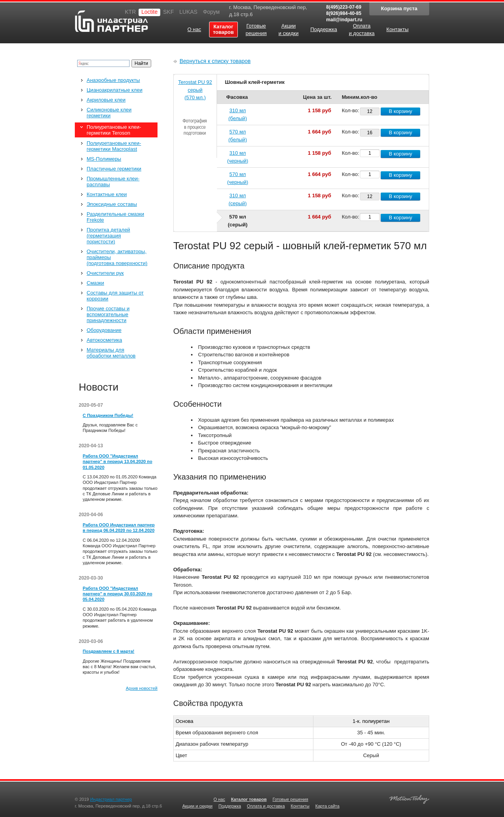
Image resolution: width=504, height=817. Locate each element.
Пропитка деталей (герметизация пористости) (108, 236)
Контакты (300, 806)
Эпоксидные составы (112, 204)
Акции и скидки (197, 806)
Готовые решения (290, 799)
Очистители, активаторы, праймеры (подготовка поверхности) (117, 257)
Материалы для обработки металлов (111, 353)
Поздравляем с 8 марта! (108, 651)
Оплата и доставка (266, 806)
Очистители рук (105, 273)
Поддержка (230, 806)
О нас (219, 799)
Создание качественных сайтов (409, 798)
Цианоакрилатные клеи (115, 90)
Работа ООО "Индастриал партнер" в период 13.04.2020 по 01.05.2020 (118, 462)
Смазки (95, 283)
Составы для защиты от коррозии (115, 296)
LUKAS (188, 12)
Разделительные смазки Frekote (115, 217)
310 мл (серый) (237, 199)
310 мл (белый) (238, 114)
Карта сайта (327, 806)
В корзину (400, 111)
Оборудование (104, 330)
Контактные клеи (107, 194)
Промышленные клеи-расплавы (113, 182)
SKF (168, 12)
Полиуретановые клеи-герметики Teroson (114, 130)
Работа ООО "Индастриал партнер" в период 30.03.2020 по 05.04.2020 (118, 594)
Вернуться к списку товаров (215, 61)
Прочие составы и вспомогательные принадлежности (108, 314)
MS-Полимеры (104, 159)
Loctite (149, 12)
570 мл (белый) (238, 136)
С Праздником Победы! (108, 415)
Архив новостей (142, 688)
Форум (211, 12)
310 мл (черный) (238, 157)
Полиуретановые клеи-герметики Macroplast (114, 146)
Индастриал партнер (111, 21)
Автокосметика (104, 340)
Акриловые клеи (106, 100)
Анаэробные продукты (113, 80)
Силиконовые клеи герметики (109, 113)
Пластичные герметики (114, 169)
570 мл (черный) (238, 178)
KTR (130, 12)
